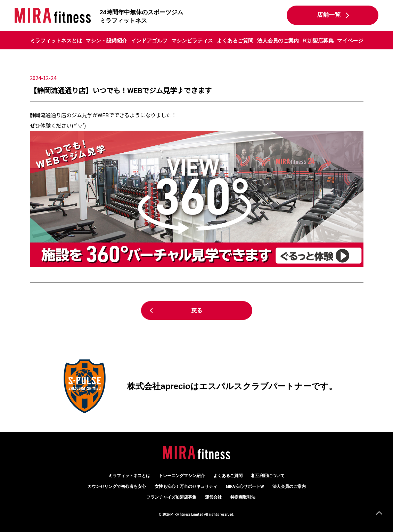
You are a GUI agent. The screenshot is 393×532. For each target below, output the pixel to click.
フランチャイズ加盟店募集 (171, 497)
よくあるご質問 (235, 41)
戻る (197, 310)
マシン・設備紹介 (106, 41)
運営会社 (213, 497)
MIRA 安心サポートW (245, 487)
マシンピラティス (192, 41)
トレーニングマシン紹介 (182, 476)
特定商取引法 (243, 497)
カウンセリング (117, 487)
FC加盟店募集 (318, 41)
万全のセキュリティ (186, 487)
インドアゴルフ (149, 41)
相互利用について (268, 476)
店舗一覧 (329, 15)
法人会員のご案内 (278, 41)
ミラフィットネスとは (56, 41)
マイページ (350, 41)
